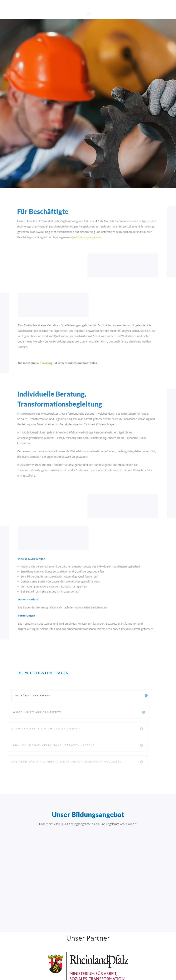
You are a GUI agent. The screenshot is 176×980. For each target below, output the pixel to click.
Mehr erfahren (36, 91)
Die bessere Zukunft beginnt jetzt (62, 37)
